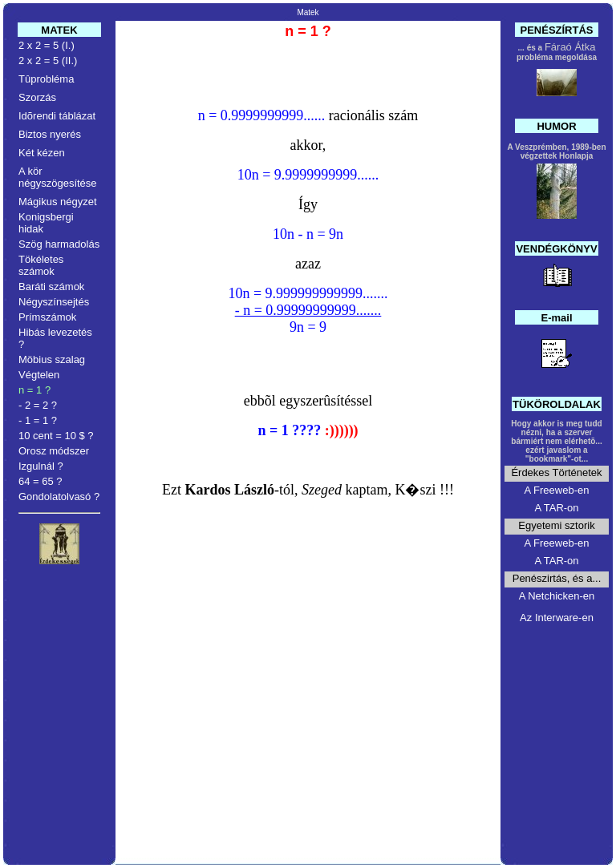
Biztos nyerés (50, 134)
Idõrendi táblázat (57, 116)
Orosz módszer (54, 451)
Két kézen (42, 153)
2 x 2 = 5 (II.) (48, 61)
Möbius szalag (52, 359)
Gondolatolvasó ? (59, 497)
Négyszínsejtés (54, 302)
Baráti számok (51, 287)
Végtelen (39, 375)
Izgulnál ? (41, 466)
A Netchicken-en (557, 596)
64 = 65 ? (41, 481)
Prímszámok (47, 317)
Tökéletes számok (41, 265)
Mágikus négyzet (58, 202)
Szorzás (37, 97)
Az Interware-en (557, 618)
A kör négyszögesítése (58, 177)
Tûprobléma (46, 79)
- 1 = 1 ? (38, 420)
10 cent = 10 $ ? (56, 436)
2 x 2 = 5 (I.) (47, 45)
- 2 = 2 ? (38, 405)
